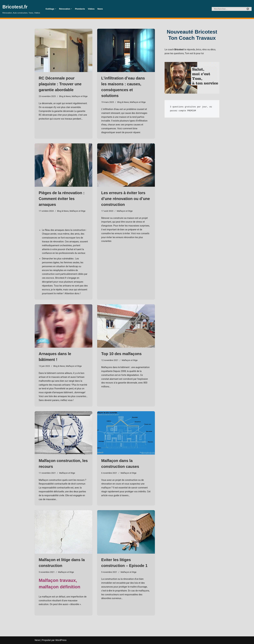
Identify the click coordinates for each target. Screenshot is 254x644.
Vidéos (91, 9)
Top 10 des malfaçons (121, 354)
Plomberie (80, 9)
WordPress (61, 640)
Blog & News (65, 96)
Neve (37, 640)
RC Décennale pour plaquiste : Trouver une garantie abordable (60, 84)
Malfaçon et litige (79, 96)
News (100, 9)
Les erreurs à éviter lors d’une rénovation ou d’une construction (126, 199)
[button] (56, 9)
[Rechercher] (228, 9)
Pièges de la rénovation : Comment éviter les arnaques (62, 199)
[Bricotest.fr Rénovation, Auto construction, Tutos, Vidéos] (21, 9)
